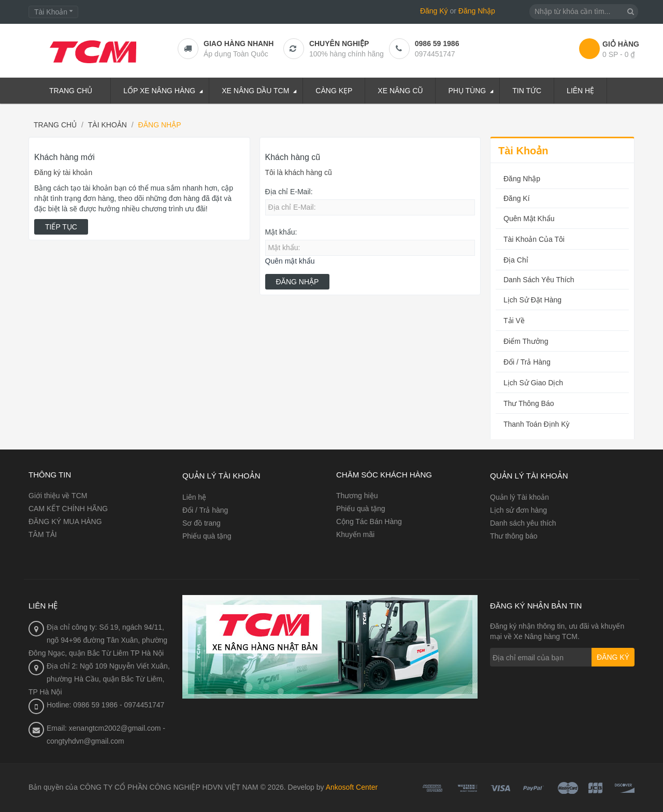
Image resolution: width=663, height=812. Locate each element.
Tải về (514, 321)
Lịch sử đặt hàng (532, 300)
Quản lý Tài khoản (520, 497)
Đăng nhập (522, 179)
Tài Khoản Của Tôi (534, 239)
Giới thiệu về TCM (58, 496)
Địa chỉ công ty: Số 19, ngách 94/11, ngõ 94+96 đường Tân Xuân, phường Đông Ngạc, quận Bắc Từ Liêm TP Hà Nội (98, 640)
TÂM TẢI (43, 534)
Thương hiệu (357, 496)
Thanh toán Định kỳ (537, 424)
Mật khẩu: (281, 232)
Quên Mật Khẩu (529, 219)
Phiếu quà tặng (207, 536)
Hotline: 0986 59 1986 (82, 705)
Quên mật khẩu (290, 261)
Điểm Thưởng (526, 341)
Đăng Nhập (477, 11)
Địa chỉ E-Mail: (289, 192)
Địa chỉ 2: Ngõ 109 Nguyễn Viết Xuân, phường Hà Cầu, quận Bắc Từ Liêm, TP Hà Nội (99, 679)
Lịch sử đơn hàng (518, 510)
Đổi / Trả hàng (527, 362)
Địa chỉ (516, 260)
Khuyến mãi (355, 534)
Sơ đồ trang (201, 523)
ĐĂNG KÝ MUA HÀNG (65, 521)
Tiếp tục (61, 227)
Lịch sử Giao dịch (533, 383)
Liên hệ (194, 497)
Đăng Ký (434, 11)
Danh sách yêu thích (539, 280)
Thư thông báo (529, 403)
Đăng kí (517, 198)
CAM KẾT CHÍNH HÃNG (68, 509)
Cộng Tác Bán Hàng (369, 521)
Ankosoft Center (352, 787)
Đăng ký (613, 657)
